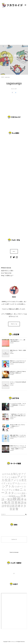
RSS (14, 251)
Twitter (14, 258)
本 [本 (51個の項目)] (22, 499)
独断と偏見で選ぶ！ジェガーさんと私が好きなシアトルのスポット (18, 437)
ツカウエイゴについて (14, 67)
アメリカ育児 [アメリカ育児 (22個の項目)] (19, 480)
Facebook (11, 258)
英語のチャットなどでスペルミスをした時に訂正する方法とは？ (18, 362)
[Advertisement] (14, 27)
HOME (3, 77)
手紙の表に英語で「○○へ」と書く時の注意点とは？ (18, 341)
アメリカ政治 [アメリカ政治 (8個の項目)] (10, 477)
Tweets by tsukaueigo (14, 552)
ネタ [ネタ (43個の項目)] (11, 493)
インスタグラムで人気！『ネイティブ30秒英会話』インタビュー (18, 405)
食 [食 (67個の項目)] (17, 509)
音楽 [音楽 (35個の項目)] (12, 509)
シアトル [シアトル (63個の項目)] (8, 486)
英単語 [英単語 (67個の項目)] (19, 503)
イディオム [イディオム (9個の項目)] (7, 483)
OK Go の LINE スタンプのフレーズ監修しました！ (18, 426)
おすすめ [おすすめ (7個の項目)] (6, 474)
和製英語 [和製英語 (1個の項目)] (18, 497)
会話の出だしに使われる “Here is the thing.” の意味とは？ (18, 373)
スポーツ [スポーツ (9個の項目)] (19, 487)
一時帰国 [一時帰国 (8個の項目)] (11, 496)
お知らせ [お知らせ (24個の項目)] (16, 474)
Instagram (17, 258)
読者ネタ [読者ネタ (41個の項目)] (21, 506)
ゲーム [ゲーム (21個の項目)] (16, 483)
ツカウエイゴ (14, 539)
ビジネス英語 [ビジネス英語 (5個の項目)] (20, 493)
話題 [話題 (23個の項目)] (12, 506)
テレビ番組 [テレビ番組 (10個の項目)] (14, 490)
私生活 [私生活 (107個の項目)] (9, 503)
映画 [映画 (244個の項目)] (17, 499)
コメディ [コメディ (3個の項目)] (23, 484)
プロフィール (14, 324)
